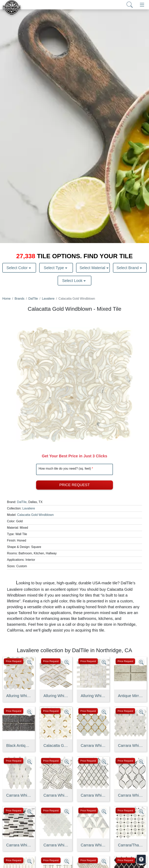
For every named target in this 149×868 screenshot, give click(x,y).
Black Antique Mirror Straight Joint (19, 745)
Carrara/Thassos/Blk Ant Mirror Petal (130, 845)
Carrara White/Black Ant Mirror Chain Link (93, 795)
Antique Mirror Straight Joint (130, 696)
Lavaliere (48, 299)
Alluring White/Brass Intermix (56, 696)
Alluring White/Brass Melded (93, 696)
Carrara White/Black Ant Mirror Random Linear (19, 845)
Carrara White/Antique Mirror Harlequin (130, 745)
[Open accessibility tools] (141, 859)
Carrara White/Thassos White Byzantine (56, 845)
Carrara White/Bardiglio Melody (56, 795)
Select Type (55, 268)
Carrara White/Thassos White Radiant (93, 845)
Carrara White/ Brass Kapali (93, 745)
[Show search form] (130, 5)
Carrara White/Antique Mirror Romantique (19, 795)
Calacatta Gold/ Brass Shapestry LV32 (56, 745)
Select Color (18, 268)
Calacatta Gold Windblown (35, 515)
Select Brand (128, 268)
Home (6, 299)
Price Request (75, 485)
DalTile (33, 299)
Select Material (93, 268)
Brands (19, 299)
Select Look (73, 281)
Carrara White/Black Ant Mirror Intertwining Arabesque (130, 795)
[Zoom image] (29, 662)
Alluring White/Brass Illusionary (19, 696)
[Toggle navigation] (142, 5)
